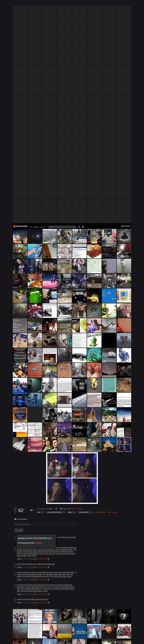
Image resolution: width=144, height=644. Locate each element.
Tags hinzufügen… (113, 289)
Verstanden (132, 640)
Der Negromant (83, 289)
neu (31, 4)
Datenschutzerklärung (66, 641)
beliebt (36, 4)
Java (39, 289)
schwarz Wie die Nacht (54, 289)
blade (70, 289)
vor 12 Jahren (41, 286)
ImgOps (65, 286)
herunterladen (78, 286)
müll (41, 4)
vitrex (51, 286)
